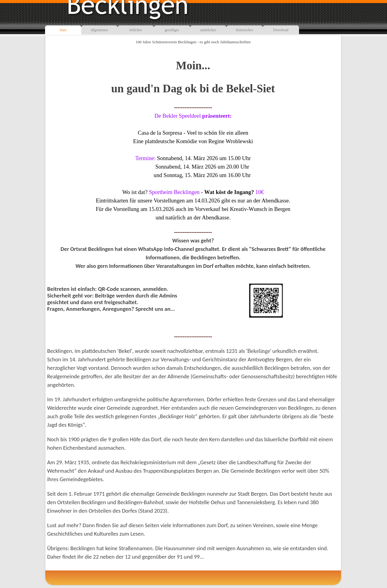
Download (281, 30)
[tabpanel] (193, 158)
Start (63, 30)
